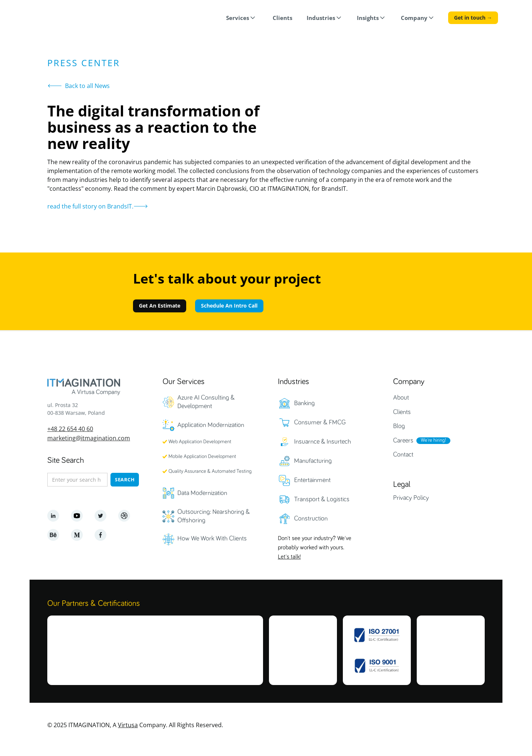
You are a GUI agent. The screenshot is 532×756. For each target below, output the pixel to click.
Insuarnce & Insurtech (323, 442)
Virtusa (128, 725)
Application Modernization (211, 425)
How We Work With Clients (212, 539)
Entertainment (312, 480)
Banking (304, 403)
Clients (402, 412)
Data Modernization (202, 493)
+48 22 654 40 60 (70, 429)
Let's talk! (289, 557)
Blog (399, 426)
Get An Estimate (160, 306)
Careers (403, 441)
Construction (311, 519)
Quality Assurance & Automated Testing (210, 471)
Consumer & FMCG (320, 423)
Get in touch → (473, 18)
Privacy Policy (411, 498)
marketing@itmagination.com (89, 438)
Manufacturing (313, 461)
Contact (403, 455)
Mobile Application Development (202, 457)
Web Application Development (200, 442)
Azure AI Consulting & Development (206, 402)
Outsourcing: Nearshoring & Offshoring (214, 516)
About (401, 398)
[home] (62, 19)
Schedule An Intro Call (229, 306)
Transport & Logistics (322, 499)
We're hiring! (433, 440)
